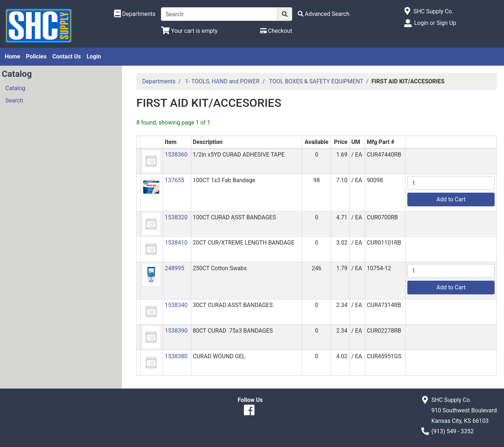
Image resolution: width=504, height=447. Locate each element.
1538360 (176, 155)
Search (14, 100)
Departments (159, 81)
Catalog (15, 88)
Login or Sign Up (435, 23)
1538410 (176, 243)
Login (94, 56)
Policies (36, 56)
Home (12, 56)
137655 (175, 180)
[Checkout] (276, 31)
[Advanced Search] (324, 14)
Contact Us (67, 56)
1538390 (176, 331)
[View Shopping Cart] (189, 31)
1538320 (176, 217)
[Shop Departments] (135, 14)
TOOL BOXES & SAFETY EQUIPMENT (316, 81)
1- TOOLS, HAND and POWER (222, 81)
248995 (175, 268)
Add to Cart (451, 199)
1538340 (176, 305)
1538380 (176, 356)
